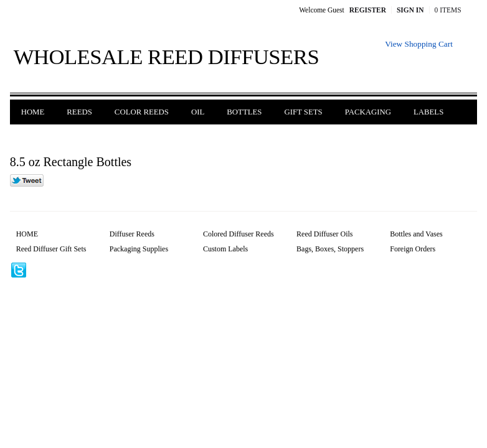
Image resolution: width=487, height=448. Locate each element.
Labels (428, 112)
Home (33, 112)
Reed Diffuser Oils (324, 234)
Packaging (368, 112)
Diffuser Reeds (132, 234)
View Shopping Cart (419, 44)
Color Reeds (142, 112)
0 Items (448, 10)
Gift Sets (303, 112)
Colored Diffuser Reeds (239, 234)
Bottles (244, 112)
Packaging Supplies (139, 249)
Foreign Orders (55, 137)
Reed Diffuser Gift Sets (51, 249)
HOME (27, 234)
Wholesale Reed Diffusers (167, 57)
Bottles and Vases (416, 234)
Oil (198, 112)
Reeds (79, 112)
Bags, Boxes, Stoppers (330, 249)
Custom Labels (225, 249)
